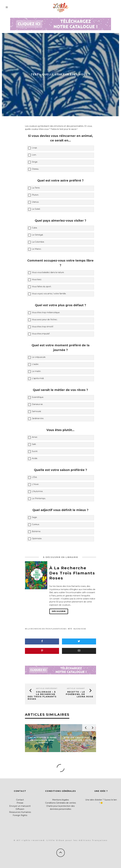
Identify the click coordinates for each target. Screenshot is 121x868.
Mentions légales (60, 800)
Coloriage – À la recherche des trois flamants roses (42, 695)
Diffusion (20, 809)
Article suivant (76, 688)
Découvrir (59, 611)
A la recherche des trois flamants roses (46, 629)
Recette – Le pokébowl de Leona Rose (80, 694)
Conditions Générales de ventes (60, 803)
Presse (20, 803)
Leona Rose (80, 629)
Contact (20, 800)
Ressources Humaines (20, 812)
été (70, 629)
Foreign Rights (20, 815)
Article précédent (47, 688)
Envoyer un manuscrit (20, 806)
